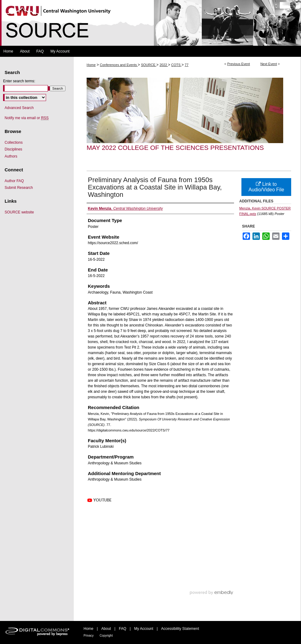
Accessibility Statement (180, 629)
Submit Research (19, 188)
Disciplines (13, 149)
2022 (164, 65)
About (106, 629)
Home (91, 65)
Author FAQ (14, 181)
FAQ (123, 629)
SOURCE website (19, 212)
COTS (176, 65)
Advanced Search (19, 108)
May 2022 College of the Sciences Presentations (175, 148)
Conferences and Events (119, 65)
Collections (14, 142)
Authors (11, 156)
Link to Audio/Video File (266, 187)
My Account (144, 629)
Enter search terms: (19, 81)
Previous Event (239, 64)
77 (186, 65)
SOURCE (149, 65)
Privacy (89, 636)
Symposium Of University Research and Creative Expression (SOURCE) (150, 23)
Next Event (269, 64)
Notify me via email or (27, 118)
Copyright (106, 636)
